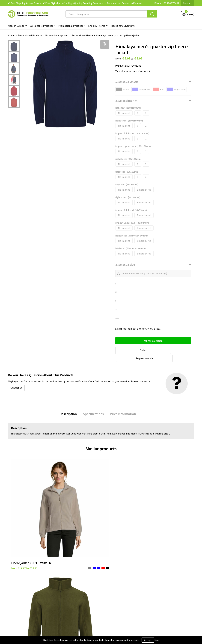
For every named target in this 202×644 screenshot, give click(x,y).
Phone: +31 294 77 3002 (167, 3)
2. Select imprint (126, 101)
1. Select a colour (127, 81)
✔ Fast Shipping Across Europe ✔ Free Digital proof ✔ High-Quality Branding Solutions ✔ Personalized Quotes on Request (75, 3)
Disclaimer (111, 567)
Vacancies (156, 562)
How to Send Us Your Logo (73, 581)
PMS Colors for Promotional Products (79, 576)
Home (11, 35)
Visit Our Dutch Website (164, 571)
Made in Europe (16, 26)
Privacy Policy (112, 562)
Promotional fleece (82, 35)
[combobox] (106, 14)
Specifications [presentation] (94, 405)
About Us (156, 557)
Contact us (16, 379)
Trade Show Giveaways (123, 26)
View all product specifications (133, 71)
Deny (157, 640)
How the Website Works (72, 567)
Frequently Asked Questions (74, 557)
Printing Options (68, 571)
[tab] (70, 406)
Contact (187, 3)
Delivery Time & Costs (70, 562)
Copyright (110, 576)
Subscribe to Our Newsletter (120, 581)
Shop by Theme (97, 26)
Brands (109, 557)
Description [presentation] (70, 405)
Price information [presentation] (122, 405)
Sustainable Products (41, 26)
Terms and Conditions (117, 571)
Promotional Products (71, 26)
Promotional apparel (57, 35)
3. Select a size (125, 264)
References (157, 567)
